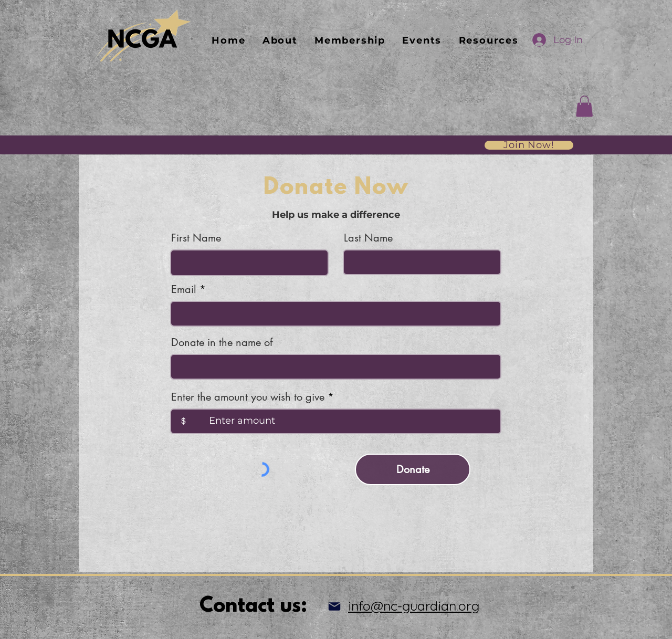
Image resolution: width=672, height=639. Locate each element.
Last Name (368, 238)
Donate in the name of (222, 342)
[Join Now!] (529, 145)
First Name (196, 238)
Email (184, 289)
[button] (584, 106)
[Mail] (334, 606)
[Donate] (413, 469)
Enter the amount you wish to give (248, 397)
